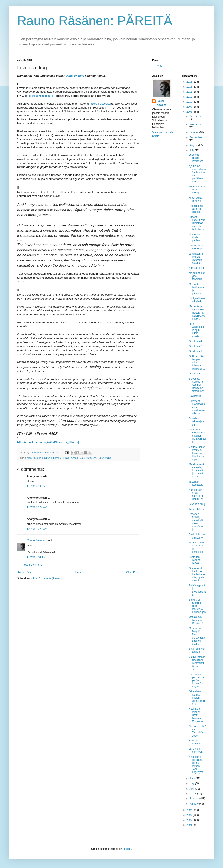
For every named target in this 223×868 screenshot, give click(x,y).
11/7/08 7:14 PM (36, 486)
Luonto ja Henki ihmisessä (196, 158)
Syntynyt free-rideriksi (197, 300)
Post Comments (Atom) (46, 578)
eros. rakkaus (34, 458)
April (192, 789)
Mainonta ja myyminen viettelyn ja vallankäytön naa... (197, 313)
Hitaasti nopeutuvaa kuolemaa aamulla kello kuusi (197, 223)
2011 (190, 97)
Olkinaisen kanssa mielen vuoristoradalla (197, 698)
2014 (190, 82)
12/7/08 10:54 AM (37, 507)
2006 (190, 815)
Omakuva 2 (195, 351)
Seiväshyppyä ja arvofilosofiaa (197, 590)
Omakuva (194, 374)
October (194, 132)
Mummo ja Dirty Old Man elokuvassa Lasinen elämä (197, 636)
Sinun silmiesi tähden (197, 650)
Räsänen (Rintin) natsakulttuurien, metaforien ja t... (197, 522)
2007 (190, 810)
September (196, 137)
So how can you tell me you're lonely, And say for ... (197, 681)
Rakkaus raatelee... (196, 742)
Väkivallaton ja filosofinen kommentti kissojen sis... (197, 663)
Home (79, 572)
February (195, 799)
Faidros (46, 458)
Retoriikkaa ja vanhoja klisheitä (197, 209)
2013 (190, 87)
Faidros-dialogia (99, 104)
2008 (190, 112)
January (194, 804)
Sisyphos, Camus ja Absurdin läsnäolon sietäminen (197, 385)
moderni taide (78, 458)
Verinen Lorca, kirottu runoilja (197, 190)
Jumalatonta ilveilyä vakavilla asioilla (196, 258)
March (193, 794)
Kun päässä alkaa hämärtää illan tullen (196, 494)
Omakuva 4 (195, 341)
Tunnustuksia (196, 509)
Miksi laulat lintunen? (196, 199)
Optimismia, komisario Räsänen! (196, 620)
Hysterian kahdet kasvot (194, 560)
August (194, 145)
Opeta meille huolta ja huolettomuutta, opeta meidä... (197, 574)
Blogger (127, 849)
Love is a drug (197, 504)
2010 (190, 102)
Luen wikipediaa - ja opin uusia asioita (197, 330)
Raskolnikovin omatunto (197, 536)
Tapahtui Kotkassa (196, 483)
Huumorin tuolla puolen (194, 238)
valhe (108, 458)
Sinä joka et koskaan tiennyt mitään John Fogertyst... (197, 765)
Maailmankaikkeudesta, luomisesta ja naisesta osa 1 (197, 471)
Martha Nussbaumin (42, 96)
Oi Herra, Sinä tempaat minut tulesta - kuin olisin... (197, 362)
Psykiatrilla (195, 396)
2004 (190, 825)
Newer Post (25, 572)
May (192, 783)
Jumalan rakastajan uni (196, 422)
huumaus (56, 458)
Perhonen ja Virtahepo (196, 247)
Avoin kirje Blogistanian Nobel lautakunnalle (197, 436)
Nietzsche (91, 458)
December (195, 116)
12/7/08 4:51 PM (36, 557)
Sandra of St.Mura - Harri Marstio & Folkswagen (197, 606)
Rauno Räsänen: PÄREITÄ (95, 21)
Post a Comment (32, 565)
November (195, 124)
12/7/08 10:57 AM (37, 529)
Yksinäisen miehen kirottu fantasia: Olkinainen (196, 715)
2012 (190, 92)
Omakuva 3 (195, 346)
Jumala (66, 458)
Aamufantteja (196, 268)
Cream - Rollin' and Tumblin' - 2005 (197, 731)
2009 (190, 107)
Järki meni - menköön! (196, 750)
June (192, 779)
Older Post (132, 572)
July (192, 151)
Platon (101, 458)
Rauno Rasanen (37, 540)
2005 (190, 820)
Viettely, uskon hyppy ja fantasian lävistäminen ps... (197, 453)
